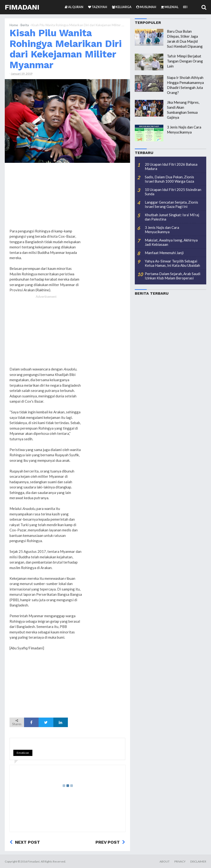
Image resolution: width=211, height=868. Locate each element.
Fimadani (22, 7)
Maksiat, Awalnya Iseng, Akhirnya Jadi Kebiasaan (171, 242)
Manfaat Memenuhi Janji (164, 253)
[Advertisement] (106, 239)
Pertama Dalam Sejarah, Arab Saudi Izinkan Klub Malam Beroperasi (173, 276)
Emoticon (23, 753)
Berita (25, 25)
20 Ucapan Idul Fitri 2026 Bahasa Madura (171, 166)
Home (14, 25)
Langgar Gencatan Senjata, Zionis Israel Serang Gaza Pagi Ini (171, 204)
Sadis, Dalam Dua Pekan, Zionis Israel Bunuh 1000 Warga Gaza (169, 179)
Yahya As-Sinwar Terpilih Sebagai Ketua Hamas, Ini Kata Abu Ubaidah (172, 263)
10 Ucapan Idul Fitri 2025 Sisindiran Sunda (173, 192)
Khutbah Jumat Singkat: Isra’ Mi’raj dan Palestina (172, 217)
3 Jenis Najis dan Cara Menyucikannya (162, 230)
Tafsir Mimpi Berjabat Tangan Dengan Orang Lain (185, 61)
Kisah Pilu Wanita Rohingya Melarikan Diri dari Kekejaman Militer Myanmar (66, 49)
